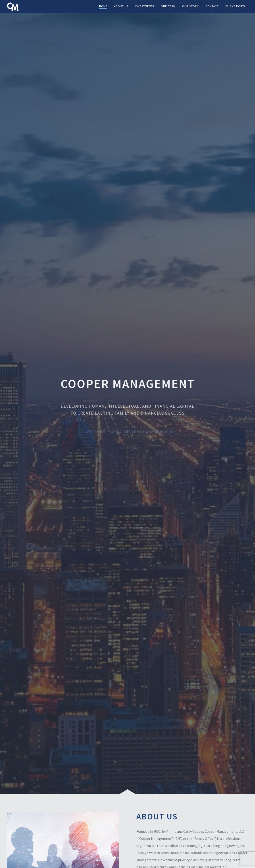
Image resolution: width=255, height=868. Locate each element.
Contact (212, 6)
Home (103, 6)
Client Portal (236, 6)
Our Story (190, 6)
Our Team (168, 6)
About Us (121, 6)
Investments (145, 6)
